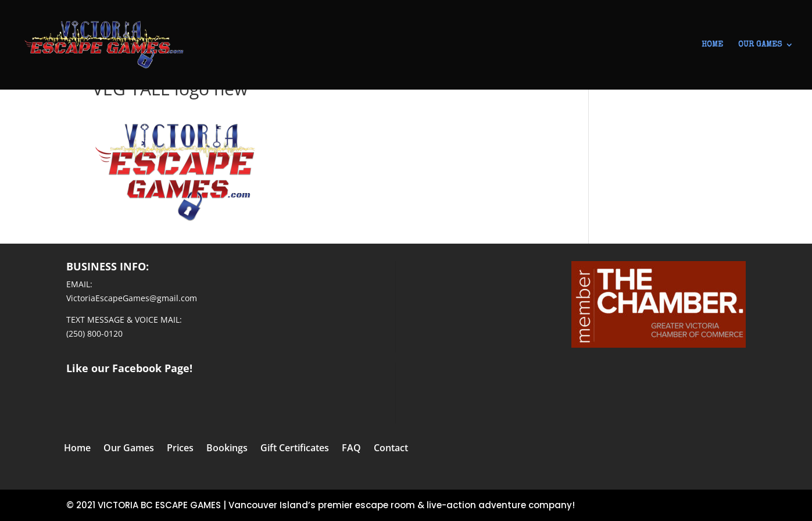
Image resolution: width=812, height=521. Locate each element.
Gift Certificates (295, 449)
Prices (180, 449)
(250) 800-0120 (94, 333)
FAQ (351, 449)
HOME (712, 45)
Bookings (227, 449)
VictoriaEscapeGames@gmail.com (132, 298)
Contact (391, 449)
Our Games (129, 449)
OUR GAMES (760, 45)
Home (77, 449)
